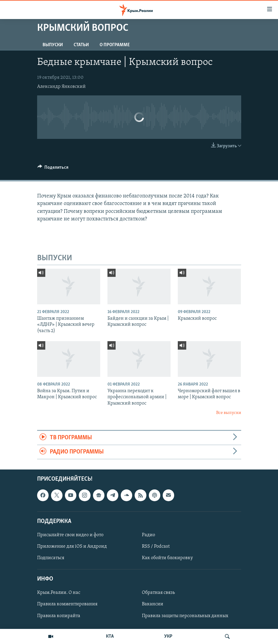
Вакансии (153, 604)
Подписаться (51, 558)
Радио (149, 535)
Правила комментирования (67, 604)
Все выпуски (229, 413)
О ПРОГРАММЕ (115, 45)
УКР (168, 636)
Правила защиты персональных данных (185, 616)
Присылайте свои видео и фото (70, 535)
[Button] (53, 169)
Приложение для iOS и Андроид (72, 546)
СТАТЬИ (81, 45)
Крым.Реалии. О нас (59, 593)
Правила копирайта (59, 616)
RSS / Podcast (156, 546)
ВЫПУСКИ (53, 45)
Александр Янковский (61, 87)
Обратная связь (158, 593)
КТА (110, 636)
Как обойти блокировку (167, 558)
